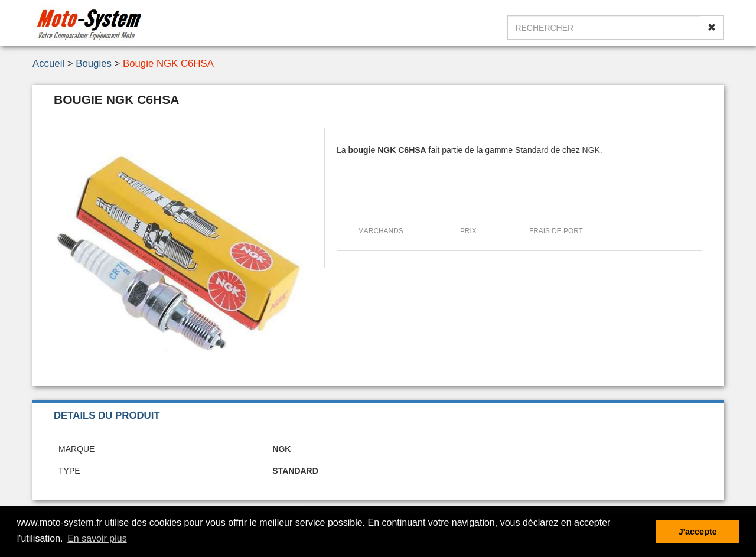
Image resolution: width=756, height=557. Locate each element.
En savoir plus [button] (97, 538)
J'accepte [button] (698, 532)
